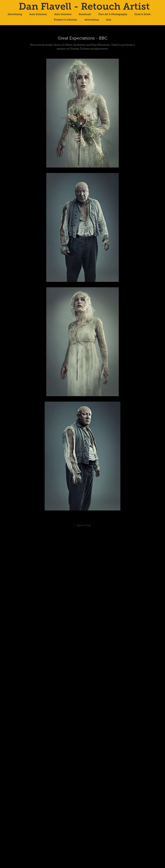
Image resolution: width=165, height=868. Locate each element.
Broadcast (85, 14)
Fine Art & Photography (113, 14)
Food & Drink (143, 14)
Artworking (92, 20)
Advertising (15, 14)
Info (109, 20)
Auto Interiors (63, 14)
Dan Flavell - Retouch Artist (84, 6)
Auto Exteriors (38, 14)
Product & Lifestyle (65, 20)
